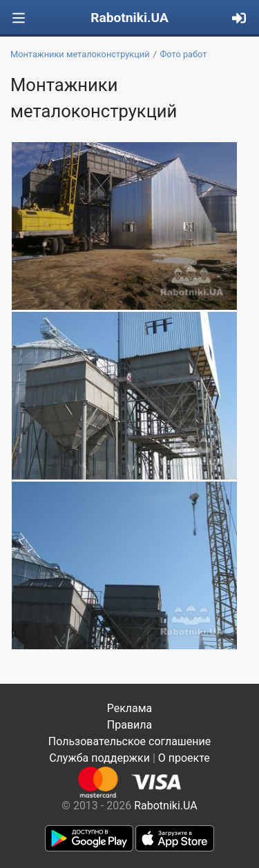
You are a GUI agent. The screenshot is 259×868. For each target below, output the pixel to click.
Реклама (130, 708)
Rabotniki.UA (129, 18)
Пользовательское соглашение (130, 741)
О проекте (184, 758)
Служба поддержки (99, 758)
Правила (129, 725)
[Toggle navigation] (19, 18)
